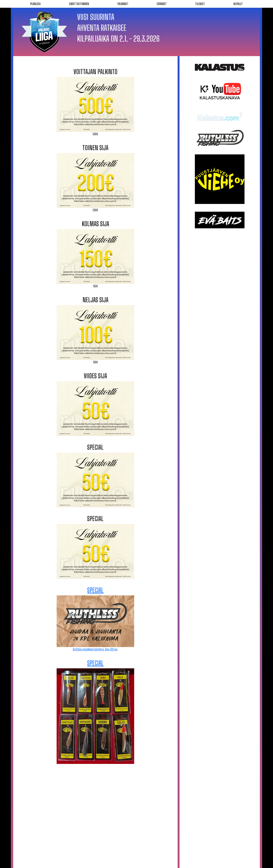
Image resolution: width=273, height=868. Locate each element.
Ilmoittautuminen (79, 4)
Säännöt (162, 4)
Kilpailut (238, 4)
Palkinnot (123, 4)
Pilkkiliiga (35, 4)
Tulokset (200, 4)
